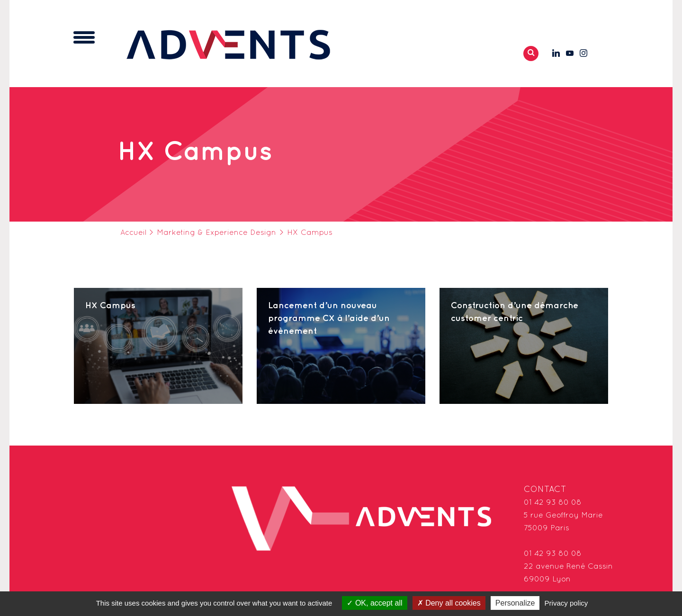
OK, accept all (374, 603)
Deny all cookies (449, 603)
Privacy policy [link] (566, 603)
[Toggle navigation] (84, 37)
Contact (545, 490)
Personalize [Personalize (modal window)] (515, 603)
